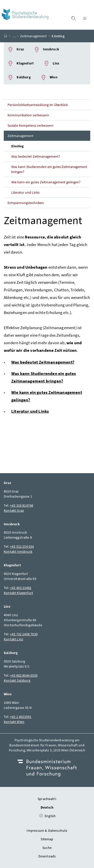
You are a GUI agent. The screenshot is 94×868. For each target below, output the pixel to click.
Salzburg (19, 77)
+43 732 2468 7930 (24, 634)
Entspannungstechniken (26, 203)
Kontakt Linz (13, 639)
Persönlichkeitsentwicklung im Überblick (38, 105)
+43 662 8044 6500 (24, 675)
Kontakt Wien (14, 722)
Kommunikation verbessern (28, 115)
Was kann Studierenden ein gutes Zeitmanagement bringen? (49, 169)
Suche (47, 848)
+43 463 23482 (21, 588)
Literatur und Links (25, 192)
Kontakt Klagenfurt (18, 593)
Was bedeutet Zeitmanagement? (36, 156)
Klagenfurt (21, 63)
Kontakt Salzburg (17, 680)
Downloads (47, 856)
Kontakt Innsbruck (18, 551)
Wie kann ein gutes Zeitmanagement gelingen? (46, 182)
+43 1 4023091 (21, 717)
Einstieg (17, 146)
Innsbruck (46, 49)
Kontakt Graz (14, 510)
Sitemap (47, 839)
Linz (51, 63)
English (60, 815)
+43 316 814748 (22, 505)
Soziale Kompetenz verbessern (30, 125)
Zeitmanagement (33, 36)
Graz (16, 49)
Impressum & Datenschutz (47, 830)
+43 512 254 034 (22, 546)
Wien (49, 77)
